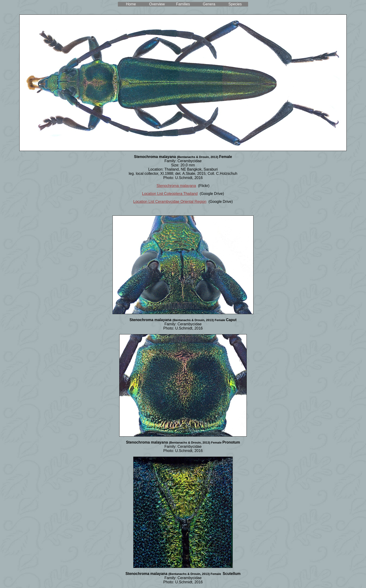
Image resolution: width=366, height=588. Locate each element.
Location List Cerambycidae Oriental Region (170, 202)
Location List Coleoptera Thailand (170, 194)
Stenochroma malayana (176, 186)
